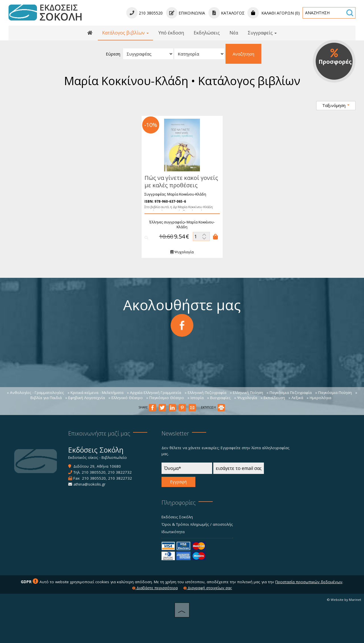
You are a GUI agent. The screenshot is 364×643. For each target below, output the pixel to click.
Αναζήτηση (243, 54)
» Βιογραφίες (219, 398)
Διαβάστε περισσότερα (155, 588)
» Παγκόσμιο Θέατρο (165, 398)
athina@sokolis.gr (89, 484)
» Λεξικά (296, 398)
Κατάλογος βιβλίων (125, 33)
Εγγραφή (178, 482)
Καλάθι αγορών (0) (274, 13)
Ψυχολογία (179, 252)
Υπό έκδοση (171, 33)
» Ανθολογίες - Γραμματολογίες (35, 393)
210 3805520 (94, 472)
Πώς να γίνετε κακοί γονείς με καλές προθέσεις (178, 181)
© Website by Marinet (344, 600)
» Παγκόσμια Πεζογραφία (289, 393)
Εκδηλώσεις (207, 33)
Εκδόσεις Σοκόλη (177, 517)
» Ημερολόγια (319, 398)
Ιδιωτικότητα (173, 532)
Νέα (234, 33)
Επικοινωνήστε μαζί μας (99, 433)
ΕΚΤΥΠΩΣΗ (213, 407)
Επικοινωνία (186, 13)
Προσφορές (335, 57)
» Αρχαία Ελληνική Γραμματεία (154, 393)
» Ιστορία (196, 398)
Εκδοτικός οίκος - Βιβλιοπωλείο (98, 457)
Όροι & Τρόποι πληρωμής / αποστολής (197, 524)
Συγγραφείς (262, 33)
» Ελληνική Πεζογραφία (205, 393)
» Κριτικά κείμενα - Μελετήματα (95, 393)
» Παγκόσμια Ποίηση (333, 393)
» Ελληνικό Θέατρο (126, 398)
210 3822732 (120, 472)
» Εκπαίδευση (273, 398)
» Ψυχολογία (246, 398)
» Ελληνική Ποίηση (246, 393)
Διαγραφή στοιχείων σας (208, 588)
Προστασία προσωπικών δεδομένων (309, 582)
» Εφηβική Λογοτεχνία (85, 398)
